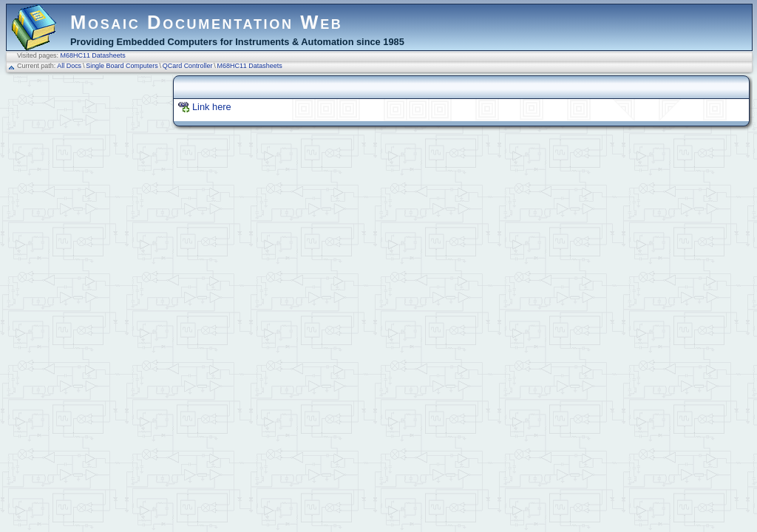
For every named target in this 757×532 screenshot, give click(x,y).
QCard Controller (188, 66)
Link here (212, 107)
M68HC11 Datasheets (93, 55)
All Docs (69, 66)
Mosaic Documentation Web (207, 22)
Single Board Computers (122, 66)
